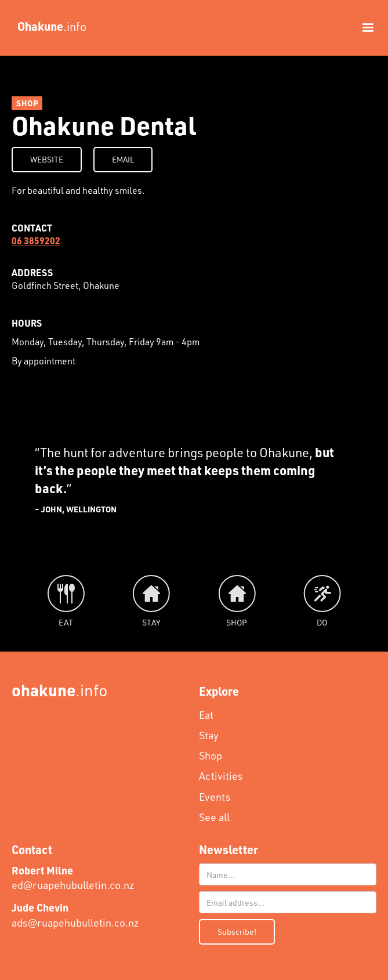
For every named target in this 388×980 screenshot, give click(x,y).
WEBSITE (47, 159)
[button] (362, 28)
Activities (221, 776)
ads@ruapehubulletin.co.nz (75, 915)
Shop (211, 755)
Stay (209, 735)
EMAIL (123, 159)
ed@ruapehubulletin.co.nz (73, 878)
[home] (49, 26)
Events (215, 797)
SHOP (27, 103)
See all (214, 817)
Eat (206, 715)
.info (60, 690)
